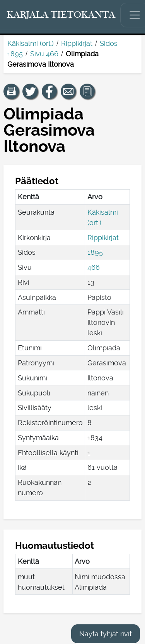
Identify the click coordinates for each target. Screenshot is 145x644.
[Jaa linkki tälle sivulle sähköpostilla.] (68, 91)
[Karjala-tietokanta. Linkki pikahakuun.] (61, 15)
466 (94, 267)
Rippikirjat (77, 43)
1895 (95, 252)
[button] (11, 91)
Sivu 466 (44, 54)
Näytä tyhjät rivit (106, 634)
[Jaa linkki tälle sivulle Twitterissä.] (30, 91)
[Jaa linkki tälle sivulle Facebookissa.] (49, 91)
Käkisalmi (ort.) (31, 43)
